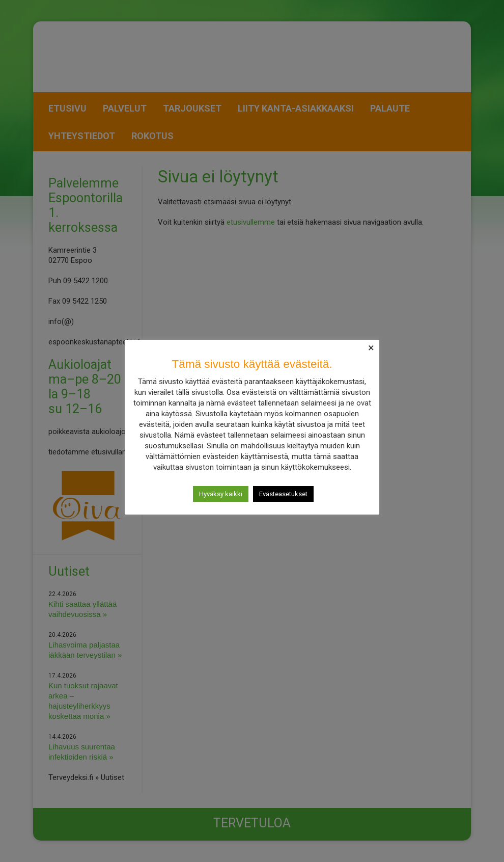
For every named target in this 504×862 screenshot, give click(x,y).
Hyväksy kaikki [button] (221, 494)
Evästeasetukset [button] (283, 494)
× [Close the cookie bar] (371, 348)
